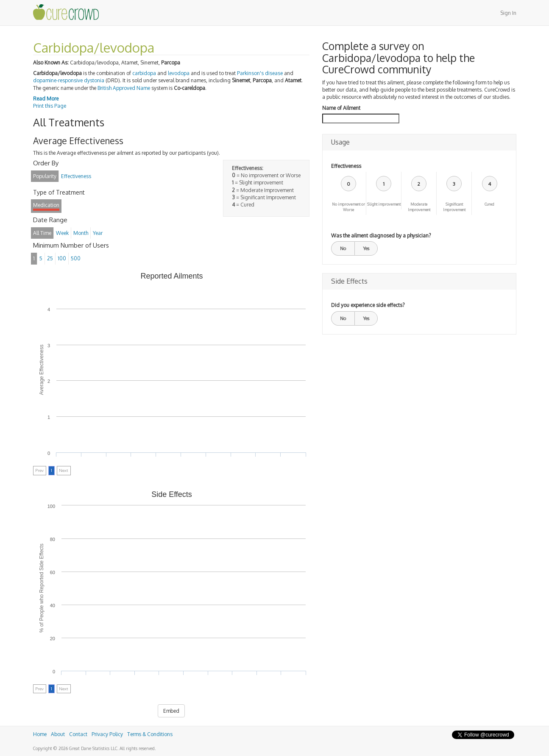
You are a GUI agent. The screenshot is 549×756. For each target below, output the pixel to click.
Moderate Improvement (419, 207)
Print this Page (50, 106)
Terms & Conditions (150, 734)
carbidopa (144, 73)
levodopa (179, 73)
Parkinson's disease (260, 73)
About (58, 734)
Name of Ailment (341, 108)
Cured (489, 204)
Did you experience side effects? (368, 305)
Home (40, 734)
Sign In (508, 13)
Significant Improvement (454, 207)
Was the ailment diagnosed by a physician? (381, 236)
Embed (171, 711)
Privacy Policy (107, 734)
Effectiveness (346, 166)
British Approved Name (124, 88)
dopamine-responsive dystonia (69, 80)
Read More (46, 99)
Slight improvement (384, 204)
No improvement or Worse (348, 207)
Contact (78, 734)
